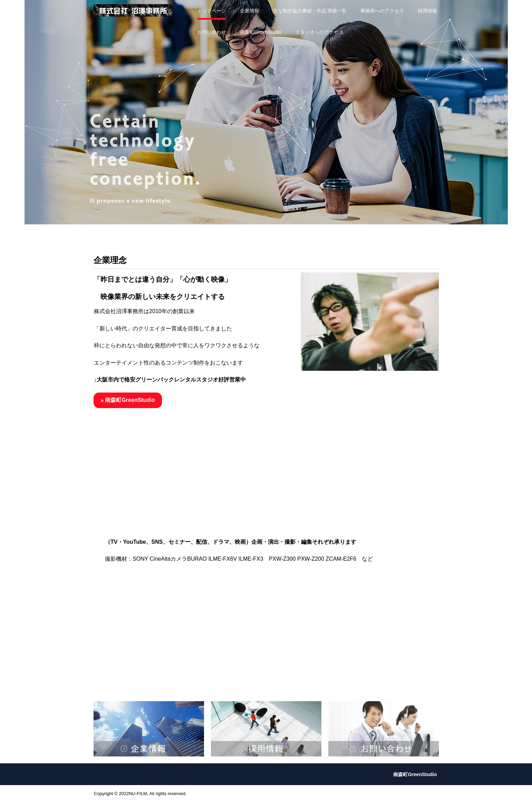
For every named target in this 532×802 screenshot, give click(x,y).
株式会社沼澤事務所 (133, 10)
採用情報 (427, 11)
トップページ (212, 11)
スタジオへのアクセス (319, 32)
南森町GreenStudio (261, 32)
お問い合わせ (212, 32)
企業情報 (250, 11)
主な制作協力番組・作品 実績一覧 (310, 11)
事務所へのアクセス (382, 11)
